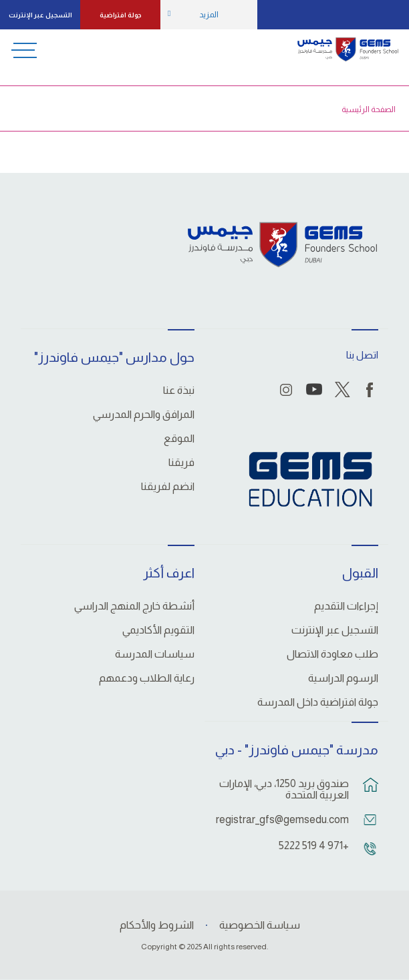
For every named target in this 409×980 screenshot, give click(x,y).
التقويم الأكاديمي (158, 630)
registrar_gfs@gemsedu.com (284, 819)
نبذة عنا (179, 391)
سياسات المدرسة (155, 654)
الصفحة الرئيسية (369, 109)
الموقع (179, 439)
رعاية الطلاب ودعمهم (147, 678)
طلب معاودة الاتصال (332, 654)
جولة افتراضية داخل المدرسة (318, 702)
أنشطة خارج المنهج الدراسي (134, 606)
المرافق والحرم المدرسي (144, 415)
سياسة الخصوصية (260, 925)
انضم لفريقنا (168, 487)
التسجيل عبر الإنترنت (40, 15)
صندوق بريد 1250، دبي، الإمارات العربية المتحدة (284, 789)
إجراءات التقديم (346, 606)
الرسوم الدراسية (343, 678)
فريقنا (181, 463)
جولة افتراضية (121, 15)
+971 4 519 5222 (314, 845)
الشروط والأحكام (157, 925)
